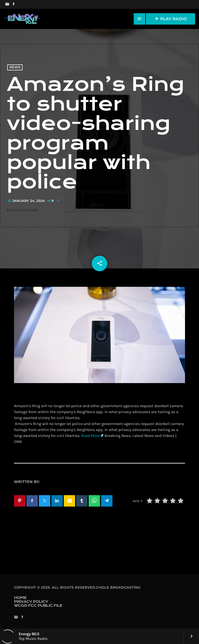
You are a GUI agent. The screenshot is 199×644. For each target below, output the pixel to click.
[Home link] (22, 19)
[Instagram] (7, 4)
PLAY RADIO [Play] (170, 19)
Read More (90, 436)
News (15, 67)
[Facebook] (14, 4)
